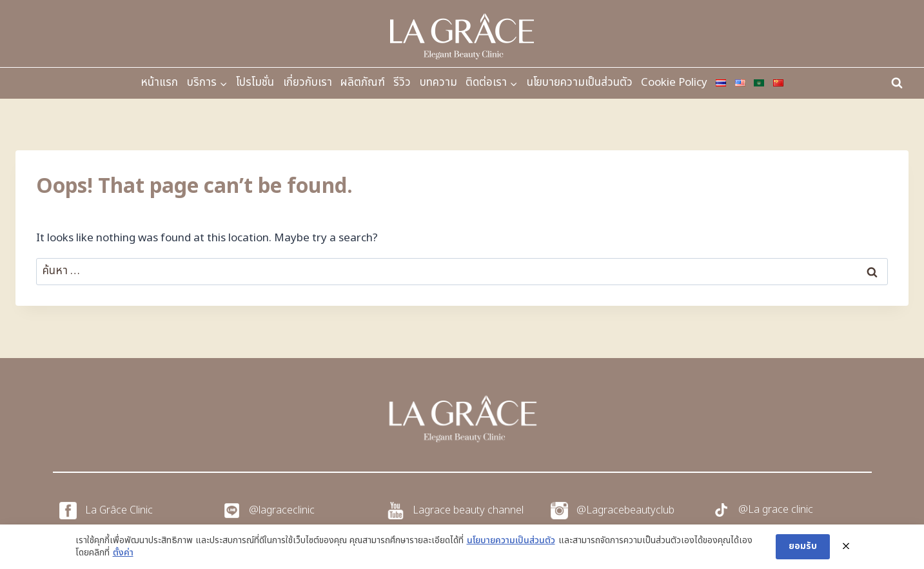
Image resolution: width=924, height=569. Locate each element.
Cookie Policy (674, 83)
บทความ (438, 83)
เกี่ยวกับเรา (308, 83)
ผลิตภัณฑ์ (363, 83)
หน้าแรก (159, 83)
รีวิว (402, 83)
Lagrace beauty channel (468, 510)
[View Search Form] (897, 83)
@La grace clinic (776, 510)
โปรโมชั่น (255, 83)
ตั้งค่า (123, 553)
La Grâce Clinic (119, 510)
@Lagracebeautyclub (625, 510)
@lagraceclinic (282, 510)
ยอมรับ (803, 546)
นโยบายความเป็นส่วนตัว (580, 83)
